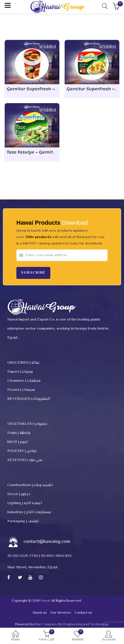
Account (108, 637)
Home (15, 637)
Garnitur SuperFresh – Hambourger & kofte (53, 89)
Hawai (45, 601)
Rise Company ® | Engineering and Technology (72, 625)
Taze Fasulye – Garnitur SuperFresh (45, 152)
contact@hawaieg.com (47, 542)
